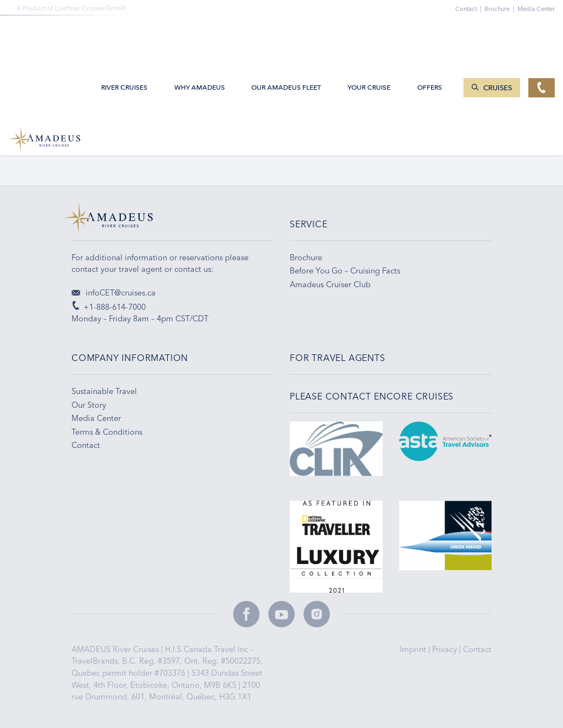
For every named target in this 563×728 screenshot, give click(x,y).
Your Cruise (369, 34)
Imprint (414, 649)
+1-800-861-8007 (103, 143)
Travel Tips (384, 143)
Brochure (501, 9)
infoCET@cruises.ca (114, 293)
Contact (477, 649)
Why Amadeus (200, 34)
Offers (430, 34)
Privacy (446, 649)
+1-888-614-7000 (109, 307)
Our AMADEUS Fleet (286, 34)
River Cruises (124, 34)
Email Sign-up (243, 143)
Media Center (536, 9)
